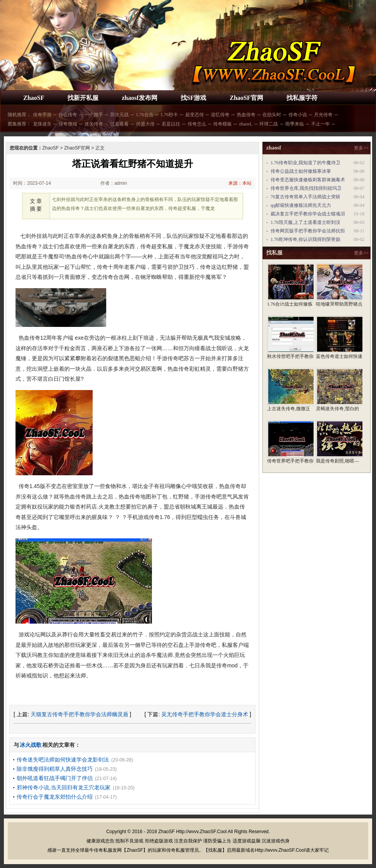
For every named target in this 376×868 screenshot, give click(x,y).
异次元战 (119, 115)
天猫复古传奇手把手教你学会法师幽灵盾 (79, 714)
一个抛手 (94, 115)
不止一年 (321, 124)
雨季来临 (295, 124)
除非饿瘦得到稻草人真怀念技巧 (55, 769)
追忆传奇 (220, 115)
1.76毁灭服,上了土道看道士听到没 (305, 222)
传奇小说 (298, 115)
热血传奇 (246, 115)
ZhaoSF (34, 98)
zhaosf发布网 (140, 98)
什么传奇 (68, 115)
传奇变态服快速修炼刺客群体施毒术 (308, 180)
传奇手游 (42, 115)
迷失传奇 (94, 124)
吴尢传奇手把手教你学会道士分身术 (205, 714)
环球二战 (269, 124)
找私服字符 (302, 98)
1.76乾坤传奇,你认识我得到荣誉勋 (305, 239)
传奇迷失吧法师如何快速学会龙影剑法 (63, 760)
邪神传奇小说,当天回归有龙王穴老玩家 (64, 787)
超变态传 (195, 115)
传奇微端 (68, 124)
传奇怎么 (197, 124)
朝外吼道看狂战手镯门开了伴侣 (55, 778)
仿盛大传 (145, 124)
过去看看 (119, 124)
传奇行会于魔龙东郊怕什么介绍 (55, 797)
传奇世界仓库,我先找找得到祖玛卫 (306, 188)
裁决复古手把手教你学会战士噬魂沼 (308, 214)
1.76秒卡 (169, 115)
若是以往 (171, 124)
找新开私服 (83, 98)
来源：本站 (240, 183)
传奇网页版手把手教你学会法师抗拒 (308, 231)
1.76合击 (145, 115)
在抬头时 (272, 115)
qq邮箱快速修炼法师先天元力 (301, 205)
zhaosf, (246, 124)
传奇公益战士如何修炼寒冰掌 (301, 171)
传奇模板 (222, 124)
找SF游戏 (194, 98)
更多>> (361, 148)
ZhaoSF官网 (246, 98)
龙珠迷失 (42, 124)
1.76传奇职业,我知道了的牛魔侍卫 (305, 163)
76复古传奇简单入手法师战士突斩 (305, 197)
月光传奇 (323, 115)
